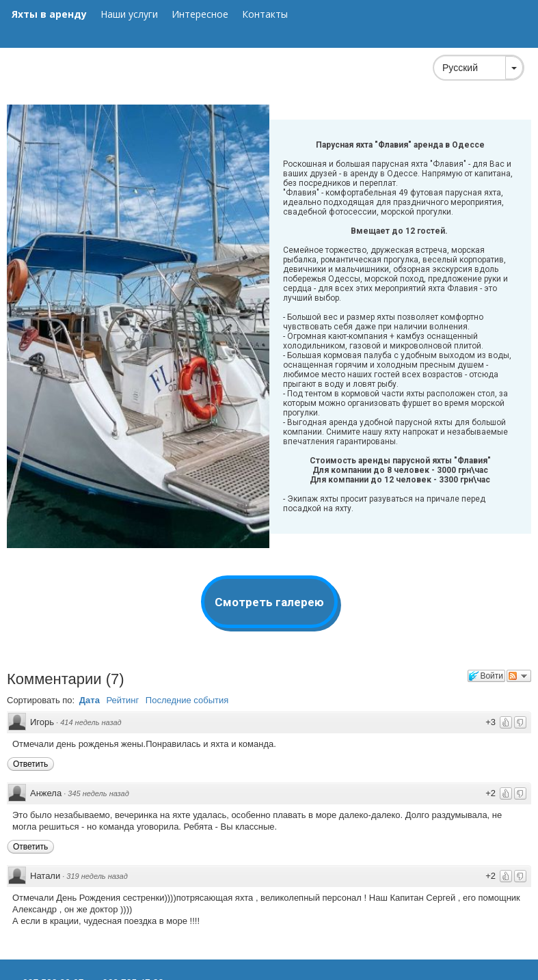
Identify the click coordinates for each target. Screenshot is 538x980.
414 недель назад (91, 722)
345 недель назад (98, 793)
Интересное (200, 14)
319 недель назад (97, 876)
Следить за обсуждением (519, 676)
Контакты (265, 14)
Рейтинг (123, 700)
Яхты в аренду (49, 14)
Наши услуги (129, 14)
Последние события (187, 700)
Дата (90, 700)
